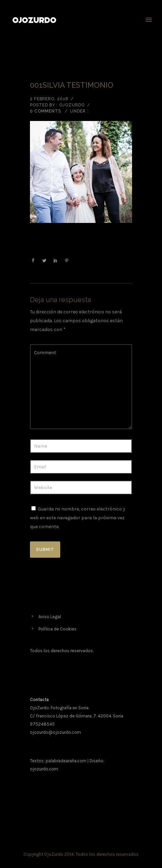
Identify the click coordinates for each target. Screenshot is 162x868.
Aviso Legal (50, 617)
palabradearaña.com (66, 761)
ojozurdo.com (44, 769)
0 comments (45, 111)
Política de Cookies (58, 629)
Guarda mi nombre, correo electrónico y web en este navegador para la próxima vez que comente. (78, 518)
